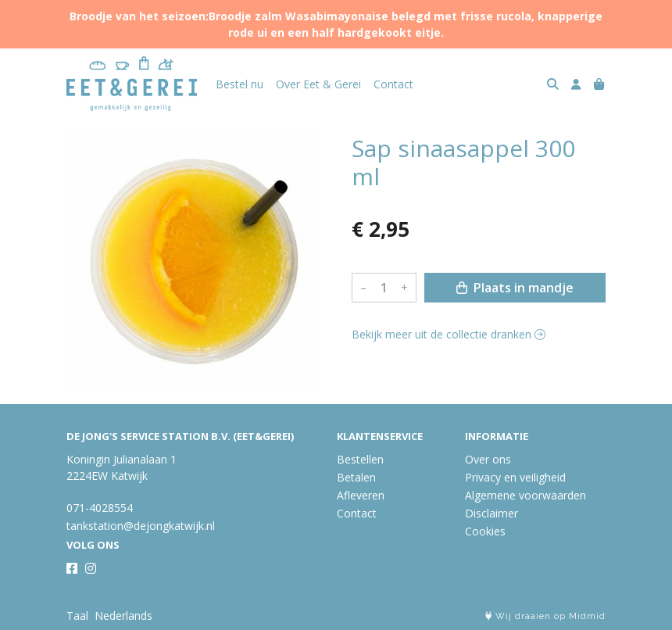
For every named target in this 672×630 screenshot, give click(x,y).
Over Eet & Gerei (318, 84)
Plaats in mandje (515, 288)
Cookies (485, 531)
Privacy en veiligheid (515, 477)
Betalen (356, 477)
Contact (393, 84)
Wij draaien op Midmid (545, 616)
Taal (77, 616)
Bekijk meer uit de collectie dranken (449, 334)
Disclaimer (491, 513)
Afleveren (361, 495)
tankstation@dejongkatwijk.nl (141, 526)
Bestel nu (239, 84)
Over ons (488, 459)
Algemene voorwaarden (525, 495)
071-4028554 (100, 508)
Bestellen (360, 459)
